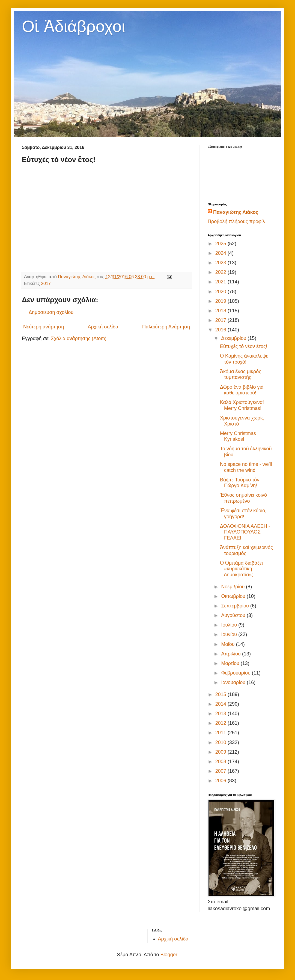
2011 (221, 733)
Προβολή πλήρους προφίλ (236, 221)
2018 (221, 311)
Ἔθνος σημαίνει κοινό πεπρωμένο (243, 498)
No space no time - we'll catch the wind (246, 467)
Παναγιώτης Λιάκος (236, 212)
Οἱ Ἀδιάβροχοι (74, 26)
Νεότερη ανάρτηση (44, 327)
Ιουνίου (230, 634)
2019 (221, 301)
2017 (46, 283)
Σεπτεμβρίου (236, 606)
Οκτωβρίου (234, 596)
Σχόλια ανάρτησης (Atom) (79, 338)
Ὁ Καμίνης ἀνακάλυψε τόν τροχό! (244, 359)
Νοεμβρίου (233, 587)
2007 (221, 771)
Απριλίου (232, 654)
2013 (221, 714)
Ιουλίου (230, 625)
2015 (221, 694)
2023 (221, 263)
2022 (221, 272)
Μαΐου (228, 644)
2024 (221, 253)
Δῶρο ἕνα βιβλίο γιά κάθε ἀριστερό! (242, 390)
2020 (221, 292)
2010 (221, 742)
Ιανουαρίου (234, 682)
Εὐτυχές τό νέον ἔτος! (244, 346)
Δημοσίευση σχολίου (51, 312)
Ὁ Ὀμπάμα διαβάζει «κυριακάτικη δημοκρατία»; (241, 569)
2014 (221, 704)
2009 (221, 752)
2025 (221, 244)
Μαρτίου (231, 663)
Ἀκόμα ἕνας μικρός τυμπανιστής (241, 374)
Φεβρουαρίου (236, 673)
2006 (221, 781)
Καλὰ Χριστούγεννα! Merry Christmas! (242, 405)
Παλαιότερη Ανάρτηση (166, 327)
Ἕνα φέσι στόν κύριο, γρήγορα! (243, 514)
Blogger (169, 955)
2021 (221, 282)
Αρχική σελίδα (103, 327)
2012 (221, 723)
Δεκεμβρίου (234, 338)
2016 (221, 330)
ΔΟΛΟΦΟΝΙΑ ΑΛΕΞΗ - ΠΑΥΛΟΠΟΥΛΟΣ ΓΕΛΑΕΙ (245, 532)
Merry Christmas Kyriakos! (238, 436)
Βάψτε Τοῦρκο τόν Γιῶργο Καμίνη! (240, 483)
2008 (221, 762)
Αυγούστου (234, 615)
